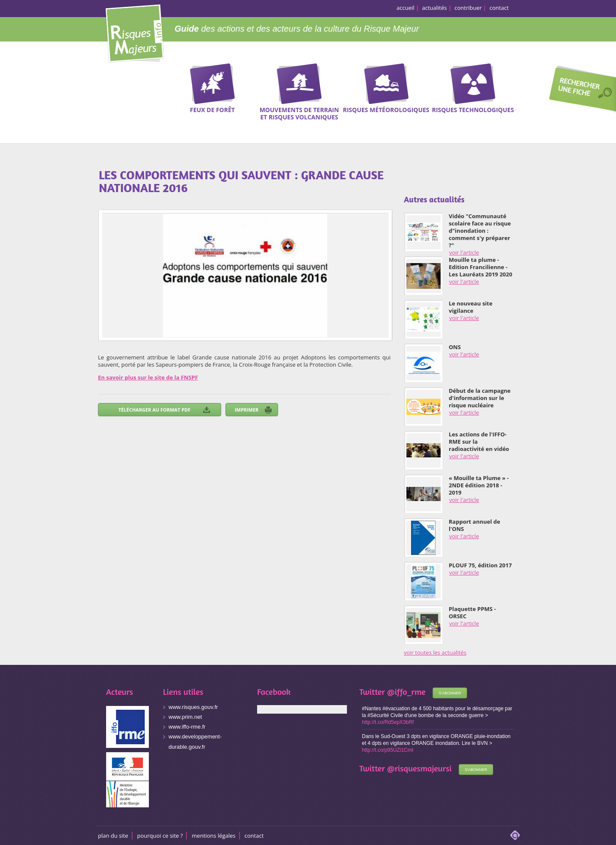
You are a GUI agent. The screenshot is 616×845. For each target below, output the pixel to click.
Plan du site (113, 836)
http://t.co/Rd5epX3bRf (388, 722)
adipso (515, 835)
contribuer (468, 8)
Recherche (580, 90)
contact (499, 8)
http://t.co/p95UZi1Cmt (388, 750)
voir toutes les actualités (435, 652)
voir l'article (464, 252)
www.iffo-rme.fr (187, 727)
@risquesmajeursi (419, 768)
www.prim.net (185, 717)
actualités (435, 8)
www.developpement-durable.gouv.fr (195, 742)
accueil (406, 8)
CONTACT (254, 836)
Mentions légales (213, 836)
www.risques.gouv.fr (193, 707)
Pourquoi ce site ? (160, 836)
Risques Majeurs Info (135, 32)
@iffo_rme (406, 692)
